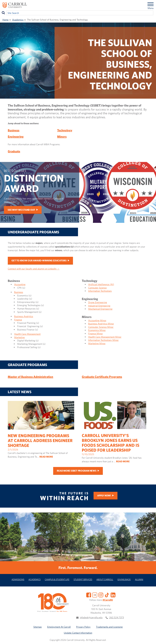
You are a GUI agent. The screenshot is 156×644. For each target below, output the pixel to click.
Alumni (139, 579)
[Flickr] (95, 595)
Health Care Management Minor (105, 337)
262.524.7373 (117, 617)
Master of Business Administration (30, 377)
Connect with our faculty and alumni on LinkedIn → (34, 269)
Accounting (20, 284)
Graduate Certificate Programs (102, 377)
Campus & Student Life (57, 579)
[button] (150, 638)
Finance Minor (96, 333)
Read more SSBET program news (77, 471)
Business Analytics (24, 316)
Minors (62, 136)
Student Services (83, 579)
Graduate (14, 151)
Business (14, 130)
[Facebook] (89, 595)
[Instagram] (101, 595)
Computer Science (97, 288)
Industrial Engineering (99, 306)
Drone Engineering (98, 302)
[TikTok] (107, 595)
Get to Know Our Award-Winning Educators (39, 260)
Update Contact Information (78, 633)
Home (5, 20)
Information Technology (100, 291)
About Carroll (105, 579)
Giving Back (124, 579)
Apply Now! (104, 495)
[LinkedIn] (113, 595)
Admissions (18, 579)
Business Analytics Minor (101, 324)
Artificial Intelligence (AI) (101, 284)
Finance (18, 320)
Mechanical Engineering (100, 309)
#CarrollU (108, 600)
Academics (18, 20)
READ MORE (46, 457)
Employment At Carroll (59, 627)
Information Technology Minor (103, 340)
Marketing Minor (97, 343)
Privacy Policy (83, 627)
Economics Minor (97, 330)
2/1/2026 (41, 432)
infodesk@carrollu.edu (91, 617)
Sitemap (38, 627)
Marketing (19, 337)
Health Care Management (27, 334)
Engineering (16, 136)
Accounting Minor (97, 320)
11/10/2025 (115, 434)
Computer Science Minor (101, 327)
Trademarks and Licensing (109, 627)
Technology (65, 130)
